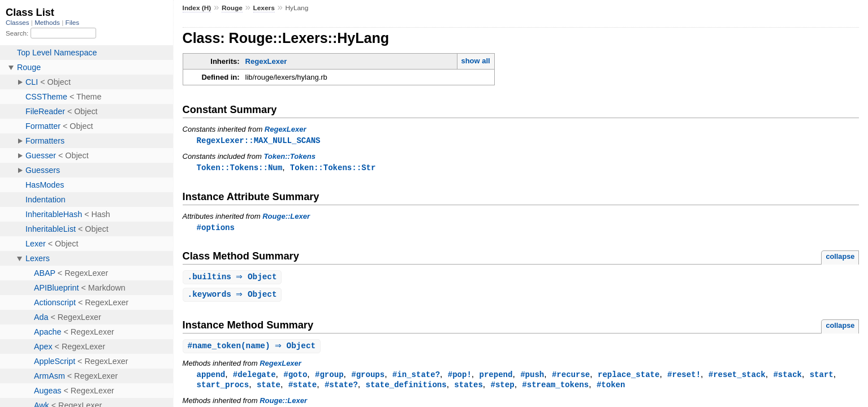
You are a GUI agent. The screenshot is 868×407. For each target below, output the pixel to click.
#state (303, 389)
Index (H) (197, 8)
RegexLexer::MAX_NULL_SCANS (259, 140)
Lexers (264, 8)
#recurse (571, 378)
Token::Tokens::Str (333, 168)
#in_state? (416, 378)
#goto (295, 378)
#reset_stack (737, 378)
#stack (787, 378)
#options (216, 229)
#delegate (254, 378)
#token (611, 389)
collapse (840, 258)
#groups (368, 378)
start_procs (223, 389)
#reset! (684, 378)
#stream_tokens (555, 389)
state (269, 389)
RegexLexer (266, 61)
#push (532, 378)
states (468, 389)
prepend (496, 378)
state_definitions (406, 389)
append (211, 378)
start (821, 378)
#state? (341, 389)
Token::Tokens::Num (240, 168)
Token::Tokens (290, 157)
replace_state (629, 378)
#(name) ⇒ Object (253, 349)
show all (475, 61)
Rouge (232, 8)
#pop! (460, 378)
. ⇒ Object (234, 279)
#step (502, 389)
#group (329, 378)
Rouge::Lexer (286, 217)
